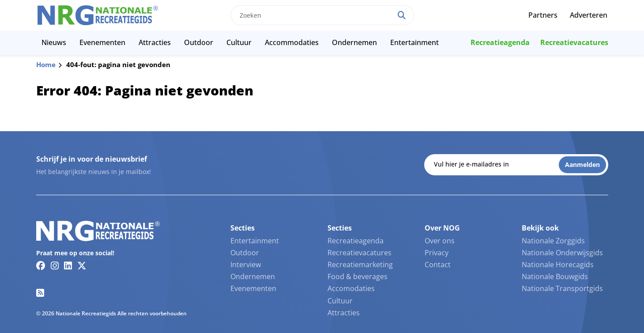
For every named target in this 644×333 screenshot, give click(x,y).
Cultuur (239, 42)
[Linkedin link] (68, 265)
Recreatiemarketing (360, 265)
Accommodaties (292, 42)
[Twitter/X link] (82, 265)
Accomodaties (351, 288)
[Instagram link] (55, 265)
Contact (438, 265)
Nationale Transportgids (562, 288)
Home (46, 64)
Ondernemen (354, 42)
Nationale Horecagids (558, 265)
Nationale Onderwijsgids (562, 253)
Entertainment (414, 42)
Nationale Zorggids (553, 241)
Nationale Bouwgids (555, 276)
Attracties (155, 42)
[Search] (402, 15)
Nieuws (54, 42)
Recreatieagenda (500, 42)
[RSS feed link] (40, 293)
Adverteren (589, 15)
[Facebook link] (41, 265)
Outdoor (199, 42)
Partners (543, 15)
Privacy (437, 253)
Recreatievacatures (574, 42)
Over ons (440, 241)
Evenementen (102, 42)
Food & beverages (358, 276)
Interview (246, 265)
